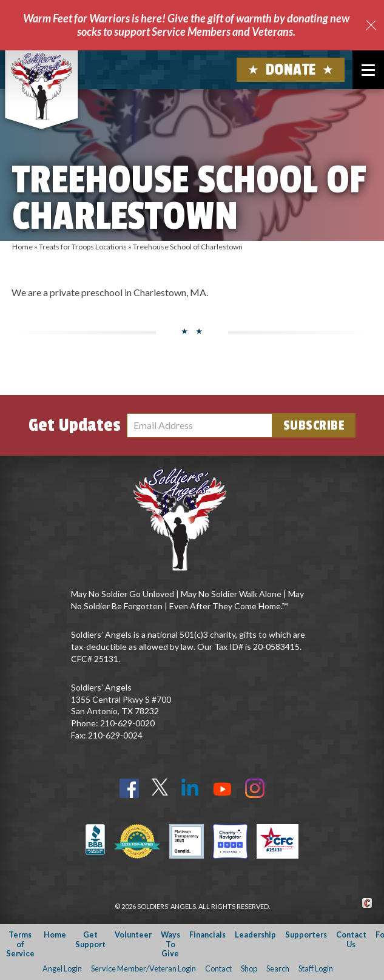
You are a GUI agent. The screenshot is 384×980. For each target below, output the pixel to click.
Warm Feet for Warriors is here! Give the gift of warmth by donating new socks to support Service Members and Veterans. (186, 25)
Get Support (90, 939)
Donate (291, 70)
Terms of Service (20, 944)
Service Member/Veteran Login (143, 968)
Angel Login (62, 968)
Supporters (306, 934)
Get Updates (75, 425)
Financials (207, 934)
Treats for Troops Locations (83, 247)
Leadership (255, 934)
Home (22, 247)
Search (278, 968)
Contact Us (351, 939)
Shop (249, 968)
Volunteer (133, 934)
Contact (218, 968)
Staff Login (316, 968)
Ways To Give (170, 944)
